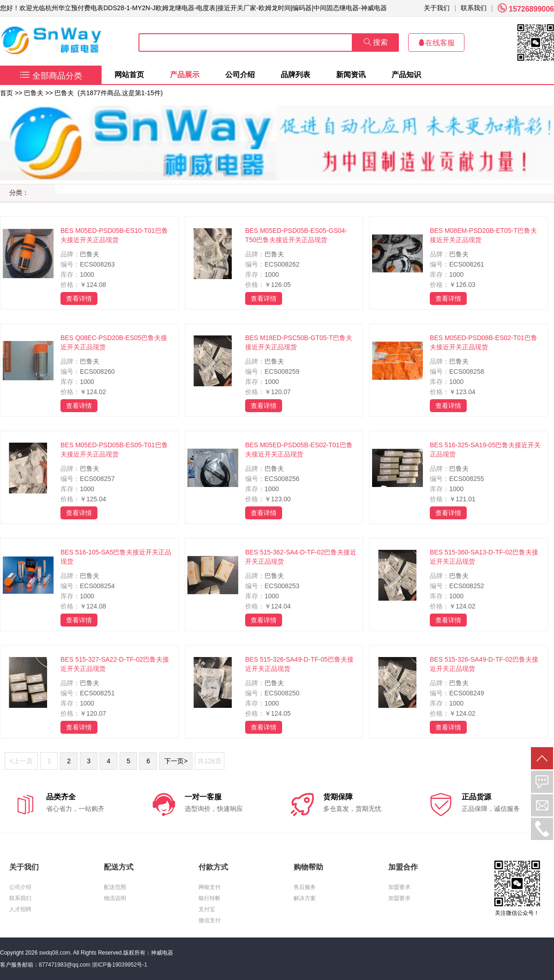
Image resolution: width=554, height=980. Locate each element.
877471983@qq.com (65, 965)
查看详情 (79, 298)
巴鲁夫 (34, 93)
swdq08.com (55, 953)
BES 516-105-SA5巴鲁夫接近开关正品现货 (116, 557)
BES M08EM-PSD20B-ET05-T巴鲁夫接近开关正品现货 (483, 235)
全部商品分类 (51, 76)
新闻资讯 (351, 75)
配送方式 (119, 867)
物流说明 (115, 898)
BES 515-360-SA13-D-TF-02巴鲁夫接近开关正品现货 (484, 557)
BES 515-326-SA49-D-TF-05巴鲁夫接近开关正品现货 (299, 664)
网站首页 (129, 75)
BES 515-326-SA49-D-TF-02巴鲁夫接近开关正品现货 (484, 664)
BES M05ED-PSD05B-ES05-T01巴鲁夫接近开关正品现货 (114, 450)
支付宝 (207, 909)
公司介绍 (240, 75)
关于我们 (437, 8)
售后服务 (305, 887)
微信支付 (210, 920)
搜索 (376, 42)
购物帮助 (308, 867)
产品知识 (406, 75)
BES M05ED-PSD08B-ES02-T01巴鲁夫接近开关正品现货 (484, 342)
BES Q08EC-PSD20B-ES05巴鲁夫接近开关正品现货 (114, 342)
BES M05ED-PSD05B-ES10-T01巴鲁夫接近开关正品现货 (114, 235)
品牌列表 (295, 75)
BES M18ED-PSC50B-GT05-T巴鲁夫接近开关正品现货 (299, 342)
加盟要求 (399, 887)
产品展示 (185, 75)
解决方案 (305, 898)
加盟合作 (403, 867)
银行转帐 (210, 898)
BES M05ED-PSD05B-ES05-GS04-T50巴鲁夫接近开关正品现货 (296, 235)
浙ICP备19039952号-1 (120, 965)
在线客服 (436, 43)
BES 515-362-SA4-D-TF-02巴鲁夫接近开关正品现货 (301, 557)
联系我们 (474, 8)
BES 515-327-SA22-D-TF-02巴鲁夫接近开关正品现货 (115, 664)
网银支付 (210, 887)
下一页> (176, 761)
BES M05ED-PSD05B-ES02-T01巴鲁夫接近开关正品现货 (299, 450)
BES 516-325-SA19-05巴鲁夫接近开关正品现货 (485, 450)
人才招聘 (20, 909)
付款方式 (213, 867)
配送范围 (115, 887)
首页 (6, 93)
